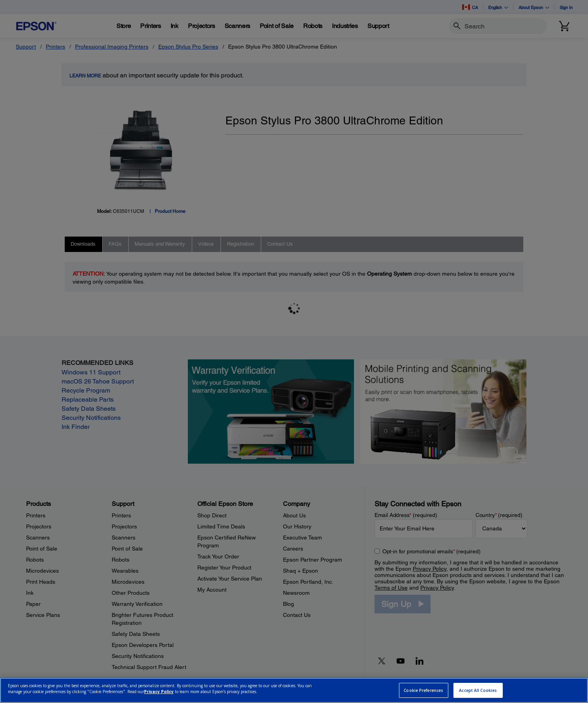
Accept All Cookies (478, 690)
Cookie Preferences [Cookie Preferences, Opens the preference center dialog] (423, 690)
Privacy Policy (159, 692)
